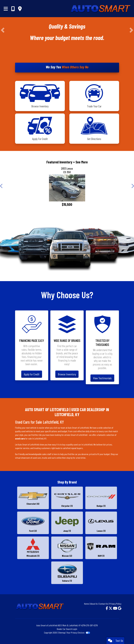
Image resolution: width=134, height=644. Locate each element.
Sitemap (62, 632)
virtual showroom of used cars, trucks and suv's (35, 458)
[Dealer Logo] (86, 9)
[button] (3, 30)
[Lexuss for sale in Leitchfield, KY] (101, 523)
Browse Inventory (67, 374)
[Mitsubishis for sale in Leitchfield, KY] (33, 548)
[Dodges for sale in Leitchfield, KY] (101, 498)
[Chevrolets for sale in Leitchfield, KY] (33, 498)
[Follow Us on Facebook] (107, 608)
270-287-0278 (92, 625)
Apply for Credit (32, 374)
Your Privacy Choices (78, 632)
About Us (94, 604)
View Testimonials (102, 378)
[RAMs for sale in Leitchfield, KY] (101, 548)
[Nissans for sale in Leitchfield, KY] (67, 548)
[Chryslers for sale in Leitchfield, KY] (67, 498)
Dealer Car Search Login (67, 629)
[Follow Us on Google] (120, 608)
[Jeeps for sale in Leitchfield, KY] (67, 523)
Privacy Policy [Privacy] (115, 604)
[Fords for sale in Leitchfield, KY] (33, 523)
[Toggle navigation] (6, 9)
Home (87, 604)
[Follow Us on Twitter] (111, 608)
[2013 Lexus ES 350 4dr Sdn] (67, 188)
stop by (69, 458)
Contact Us (104, 604)
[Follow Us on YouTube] (115, 608)
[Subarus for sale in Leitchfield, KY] (67, 573)
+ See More (80, 162)
